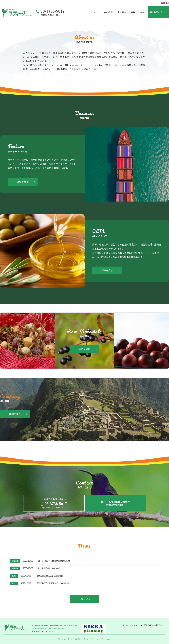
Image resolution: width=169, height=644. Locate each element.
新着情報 (15, 561)
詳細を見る (23, 182)
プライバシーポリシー (153, 625)
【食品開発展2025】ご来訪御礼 (50, 576)
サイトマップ (131, 625)
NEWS (14, 576)
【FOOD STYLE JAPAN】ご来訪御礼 (53, 583)
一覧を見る (84, 599)
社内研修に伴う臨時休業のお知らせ (54, 561)
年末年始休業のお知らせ (49, 568)
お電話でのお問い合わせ (54, 503)
